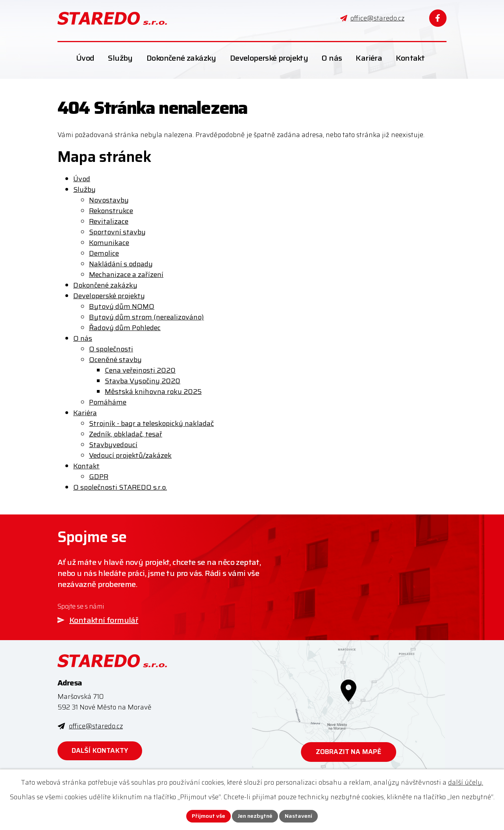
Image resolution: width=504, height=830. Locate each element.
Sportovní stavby (117, 232)
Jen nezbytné (255, 816)
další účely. (466, 782)
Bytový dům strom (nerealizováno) (146, 317)
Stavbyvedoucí (113, 445)
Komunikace (109, 243)
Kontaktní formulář (104, 620)
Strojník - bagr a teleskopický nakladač (151, 423)
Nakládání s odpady (121, 264)
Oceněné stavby (115, 360)
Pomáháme (108, 402)
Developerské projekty (109, 296)
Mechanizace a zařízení (126, 275)
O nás (83, 338)
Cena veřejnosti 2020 (140, 370)
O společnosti (111, 349)
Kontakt (86, 466)
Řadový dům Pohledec (125, 328)
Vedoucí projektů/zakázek (130, 455)
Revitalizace (109, 221)
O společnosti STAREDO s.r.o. (120, 487)
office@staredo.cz (96, 726)
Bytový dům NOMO (122, 306)
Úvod (82, 179)
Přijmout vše (208, 816)
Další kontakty (100, 750)
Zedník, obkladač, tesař (126, 434)
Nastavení (298, 816)
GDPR (99, 477)
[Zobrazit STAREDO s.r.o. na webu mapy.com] (348, 711)
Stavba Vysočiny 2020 (143, 381)
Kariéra (85, 413)
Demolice (104, 253)
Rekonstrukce (111, 211)
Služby (84, 189)
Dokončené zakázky (105, 285)
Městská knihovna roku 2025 (153, 392)
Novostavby (109, 200)
